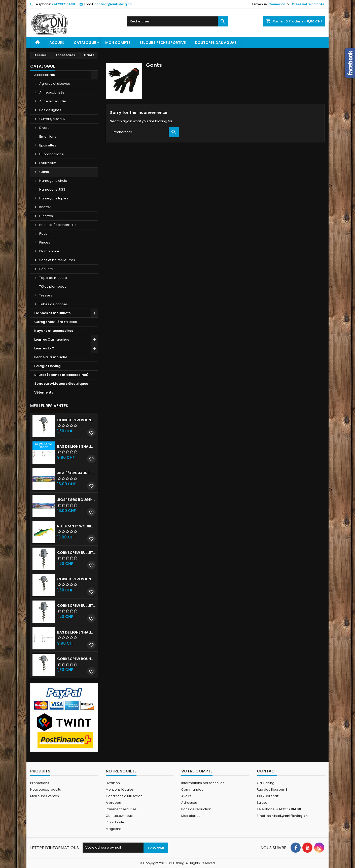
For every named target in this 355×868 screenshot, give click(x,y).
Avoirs (186, 796)
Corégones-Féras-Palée (56, 322)
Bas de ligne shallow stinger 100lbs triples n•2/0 (77, 632)
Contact (267, 771)
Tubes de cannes (54, 304)
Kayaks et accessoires (54, 331)
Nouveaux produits (46, 789)
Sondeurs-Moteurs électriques (61, 384)
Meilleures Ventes (49, 406)
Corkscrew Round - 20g (77, 659)
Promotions (40, 783)
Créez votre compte (308, 4)
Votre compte (197, 771)
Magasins (114, 829)
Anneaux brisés (52, 92)
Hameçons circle (53, 181)
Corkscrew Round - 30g (77, 420)
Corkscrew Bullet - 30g (77, 553)
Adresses (189, 803)
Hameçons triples (54, 198)
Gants (44, 172)
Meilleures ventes (45, 796)
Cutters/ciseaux (52, 119)
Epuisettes (48, 145)
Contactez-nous (119, 816)
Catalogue (85, 43)
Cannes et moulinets (52, 313)
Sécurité (46, 269)
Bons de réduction (196, 809)
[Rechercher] (177, 21)
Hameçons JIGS (52, 189)
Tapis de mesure (53, 278)
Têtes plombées (53, 287)
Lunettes (46, 216)
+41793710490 (63, 4)
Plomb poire (49, 251)
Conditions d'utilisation (124, 796)
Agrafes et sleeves (55, 84)
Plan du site (115, 822)
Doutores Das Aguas (216, 43)
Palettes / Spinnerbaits (58, 225)
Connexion (277, 4)
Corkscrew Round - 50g (77, 579)
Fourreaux (47, 163)
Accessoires (44, 75)
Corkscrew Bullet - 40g (77, 606)
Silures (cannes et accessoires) (61, 375)
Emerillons (48, 137)
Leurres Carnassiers (52, 339)
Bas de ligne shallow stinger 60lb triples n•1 (77, 446)
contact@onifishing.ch (113, 4)
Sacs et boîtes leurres (57, 260)
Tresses (46, 295)
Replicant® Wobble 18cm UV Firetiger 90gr (77, 526)
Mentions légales (120, 789)
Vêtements (44, 392)
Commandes (192, 789)
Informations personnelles (203, 783)
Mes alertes (191, 816)
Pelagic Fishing (47, 366)
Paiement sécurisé (121, 809)
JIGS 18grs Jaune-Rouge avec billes (77, 473)
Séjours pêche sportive (163, 43)
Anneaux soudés (53, 101)
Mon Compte (118, 43)
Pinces (45, 242)
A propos (113, 803)
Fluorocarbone (51, 154)
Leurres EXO (44, 348)
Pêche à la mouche (51, 357)
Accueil (57, 43)
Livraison (113, 783)
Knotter (45, 207)
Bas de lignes (50, 110)
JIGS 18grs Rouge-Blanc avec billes (77, 500)
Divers (44, 128)
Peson (44, 234)
